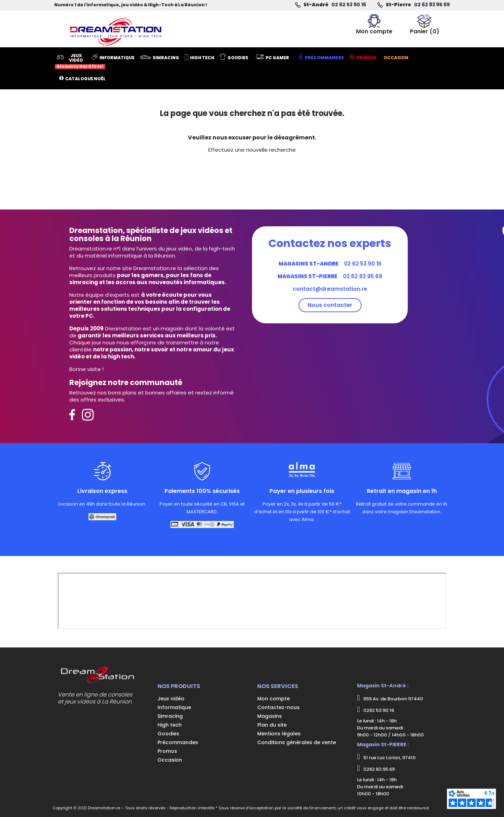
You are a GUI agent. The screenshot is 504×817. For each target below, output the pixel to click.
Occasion (170, 760)
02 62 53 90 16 (349, 5)
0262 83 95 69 (376, 769)
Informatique (174, 707)
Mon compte (274, 699)
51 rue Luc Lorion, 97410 (386, 757)
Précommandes (178, 742)
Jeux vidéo (171, 699)
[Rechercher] (261, 27)
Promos (167, 751)
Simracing (170, 716)
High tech (170, 725)
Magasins (269, 716)
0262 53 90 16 (376, 710)
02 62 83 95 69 (432, 5)
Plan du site (272, 725)
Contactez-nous (278, 707)
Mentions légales (279, 734)
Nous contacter (330, 305)
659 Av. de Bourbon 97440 (390, 698)
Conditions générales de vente (297, 742)
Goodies (168, 734)
